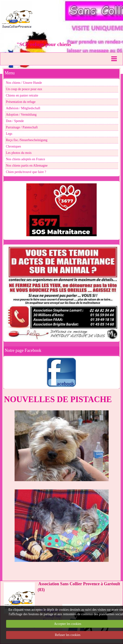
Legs (9, 134)
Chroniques (14, 146)
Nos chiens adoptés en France (25, 159)
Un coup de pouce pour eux (24, 89)
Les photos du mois (19, 153)
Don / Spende (15, 121)
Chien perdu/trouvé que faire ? (26, 172)
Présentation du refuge (21, 102)
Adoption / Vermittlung (21, 115)
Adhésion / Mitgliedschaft (23, 108)
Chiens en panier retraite (22, 95)
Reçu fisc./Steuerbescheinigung (27, 140)
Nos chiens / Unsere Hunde (24, 83)
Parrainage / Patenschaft (22, 127)
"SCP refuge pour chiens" (45, 44)
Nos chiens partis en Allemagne (27, 166)
